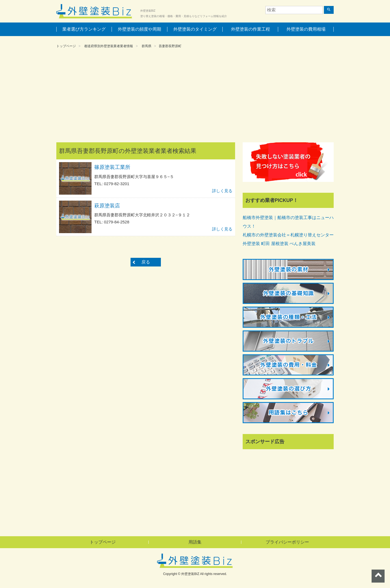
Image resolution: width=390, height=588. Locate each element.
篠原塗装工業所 (112, 167)
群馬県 (147, 46)
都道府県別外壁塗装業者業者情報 (109, 46)
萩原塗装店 (107, 206)
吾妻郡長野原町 (170, 46)
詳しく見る (222, 191)
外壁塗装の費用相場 (306, 29)
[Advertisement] (195, 96)
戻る (146, 262)
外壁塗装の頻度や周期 (139, 29)
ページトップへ (378, 576)
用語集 (195, 542)
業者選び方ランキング (84, 29)
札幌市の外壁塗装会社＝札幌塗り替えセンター (288, 235)
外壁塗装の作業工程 (251, 29)
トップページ (66, 46)
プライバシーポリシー (287, 542)
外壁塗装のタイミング (195, 29)
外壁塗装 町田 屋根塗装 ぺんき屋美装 (279, 244)
